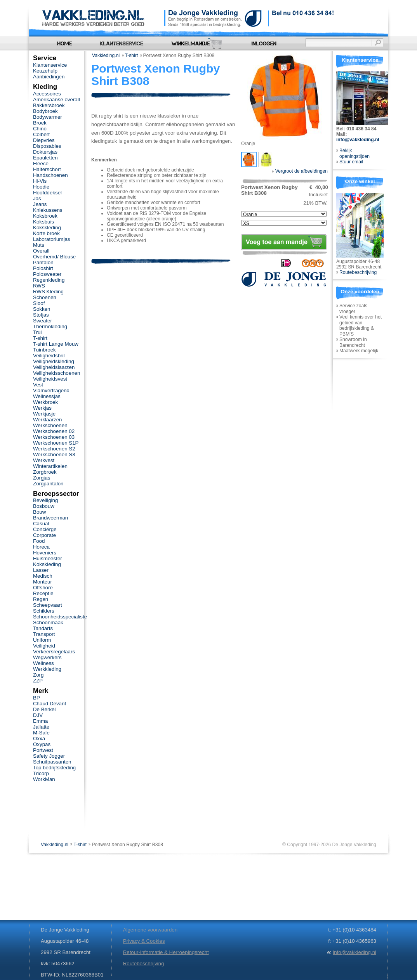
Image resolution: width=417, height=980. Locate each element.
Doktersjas (45, 152)
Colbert (41, 134)
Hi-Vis (40, 181)
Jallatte (41, 727)
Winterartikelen (50, 466)
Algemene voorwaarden (150, 930)
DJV (38, 715)
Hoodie (41, 187)
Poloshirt (43, 268)
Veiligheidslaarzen (54, 367)
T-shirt (132, 55)
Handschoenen (50, 175)
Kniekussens (48, 210)
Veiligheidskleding (54, 361)
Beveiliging (45, 500)
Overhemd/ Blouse (54, 257)
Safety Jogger (49, 756)
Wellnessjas (47, 396)
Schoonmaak (48, 622)
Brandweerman (50, 518)
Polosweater (47, 274)
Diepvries (44, 140)
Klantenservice (50, 65)
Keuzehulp (45, 71)
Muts (39, 245)
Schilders (44, 611)
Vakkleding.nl (106, 55)
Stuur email (351, 162)
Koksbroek (45, 216)
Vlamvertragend (51, 390)
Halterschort (47, 169)
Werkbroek (45, 402)
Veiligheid (44, 646)
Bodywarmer (48, 117)
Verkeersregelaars (54, 652)
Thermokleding (50, 326)
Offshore (43, 588)
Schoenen (45, 297)
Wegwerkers (47, 657)
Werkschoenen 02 (54, 431)
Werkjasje (44, 414)
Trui (37, 332)
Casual (41, 524)
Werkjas (42, 408)
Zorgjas (42, 478)
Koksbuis (43, 222)
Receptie (43, 593)
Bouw (39, 512)
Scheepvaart (48, 605)
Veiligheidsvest (50, 379)
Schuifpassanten (52, 762)
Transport (44, 634)
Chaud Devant (50, 704)
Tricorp (41, 773)
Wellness (43, 663)
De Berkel (44, 709)
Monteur (43, 582)
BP (36, 698)
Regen (41, 599)
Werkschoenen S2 (54, 449)
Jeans (40, 204)
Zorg (38, 675)
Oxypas (42, 744)
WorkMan (44, 779)
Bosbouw (44, 506)
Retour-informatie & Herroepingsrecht (166, 952)
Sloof (39, 303)
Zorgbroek (45, 472)
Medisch (43, 576)
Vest (38, 385)
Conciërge (45, 529)
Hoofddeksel (47, 193)
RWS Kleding (48, 292)
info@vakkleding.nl (358, 140)
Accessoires (47, 94)
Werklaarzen (47, 420)
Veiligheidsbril (49, 356)
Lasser (41, 570)
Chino (40, 129)
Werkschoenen (50, 425)
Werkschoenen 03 (54, 437)
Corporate (44, 535)
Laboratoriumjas (51, 239)
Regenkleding (49, 280)
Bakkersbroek (49, 105)
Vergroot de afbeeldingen (300, 171)
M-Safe (41, 733)
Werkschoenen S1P (56, 443)
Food (39, 541)
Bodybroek (45, 111)
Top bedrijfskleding (54, 768)
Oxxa (39, 738)
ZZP (38, 681)
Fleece (41, 164)
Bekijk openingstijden (354, 153)
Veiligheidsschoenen (56, 373)
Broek (40, 123)
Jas (37, 198)
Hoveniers (45, 553)
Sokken (42, 309)
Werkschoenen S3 (54, 455)
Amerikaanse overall (56, 100)
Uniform (42, 640)
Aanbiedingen (49, 77)
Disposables (47, 146)
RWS (39, 286)
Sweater (43, 321)
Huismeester (48, 558)
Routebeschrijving (358, 272)
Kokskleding (47, 228)
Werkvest (44, 460)
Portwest (43, 750)
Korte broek (46, 233)
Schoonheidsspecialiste (60, 617)
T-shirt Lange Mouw (56, 344)
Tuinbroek (44, 350)
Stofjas (41, 315)
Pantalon (43, 262)
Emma (40, 721)
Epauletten (45, 158)
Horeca (41, 547)
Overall (41, 251)
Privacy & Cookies (144, 941)
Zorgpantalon (48, 484)
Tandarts (43, 628)
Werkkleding (47, 669)
